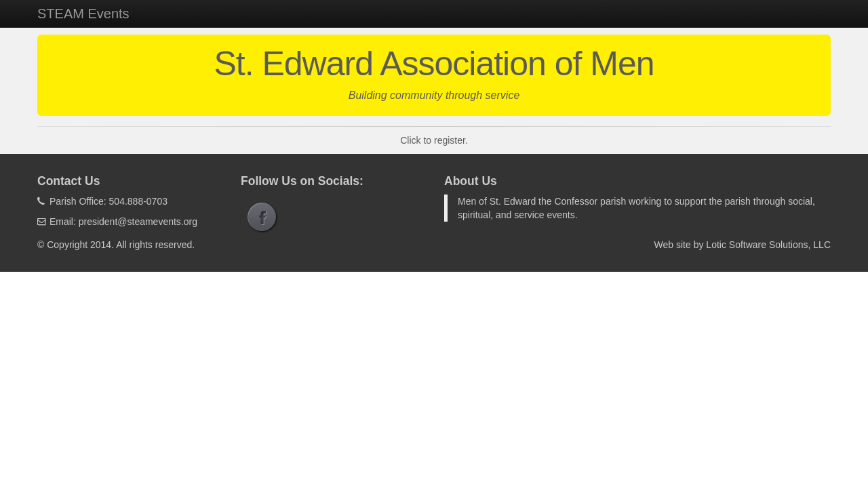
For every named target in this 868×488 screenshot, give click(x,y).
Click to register (433, 140)
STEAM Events (83, 14)
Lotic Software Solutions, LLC (768, 245)
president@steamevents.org (138, 222)
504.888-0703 (138, 201)
